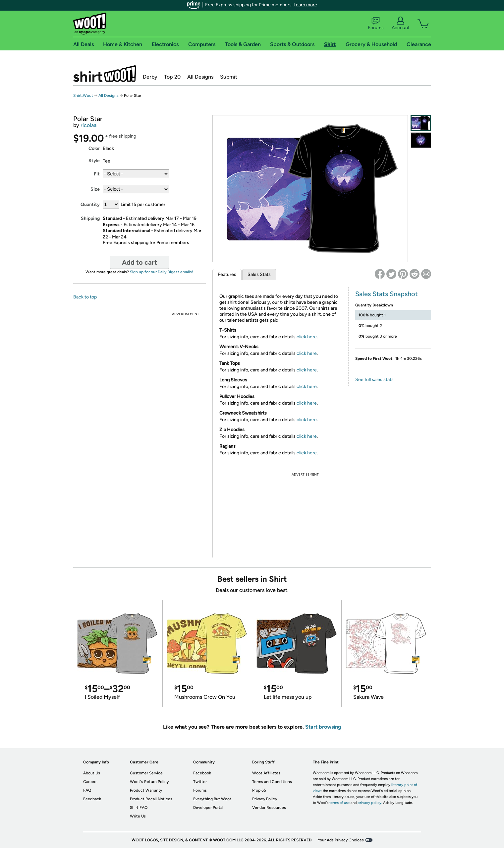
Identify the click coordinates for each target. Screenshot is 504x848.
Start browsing (323, 727)
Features (227, 274)
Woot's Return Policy (149, 782)
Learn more (305, 5)
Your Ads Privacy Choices (341, 840)
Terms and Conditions (272, 782)
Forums (376, 24)
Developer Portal (208, 808)
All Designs (200, 77)
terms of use (339, 803)
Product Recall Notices (151, 799)
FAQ (87, 790)
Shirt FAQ (139, 808)
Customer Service (146, 773)
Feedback (92, 799)
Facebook (202, 773)
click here (307, 337)
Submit (229, 77)
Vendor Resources (269, 808)
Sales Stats (259, 274)
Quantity (90, 204)
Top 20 (172, 77)
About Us (92, 773)
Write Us (138, 816)
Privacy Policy (265, 799)
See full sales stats (374, 380)
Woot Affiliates (266, 773)
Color (94, 148)
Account (401, 24)
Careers (90, 782)
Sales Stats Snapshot (387, 294)
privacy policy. (370, 803)
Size (95, 189)
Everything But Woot (212, 799)
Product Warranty (146, 790)
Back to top (85, 297)
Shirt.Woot (105, 74)
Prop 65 (259, 790)
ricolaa (88, 125)
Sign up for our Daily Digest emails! (162, 272)
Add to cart (140, 262)
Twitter (200, 782)
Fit (97, 174)
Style (94, 161)
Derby (150, 77)
